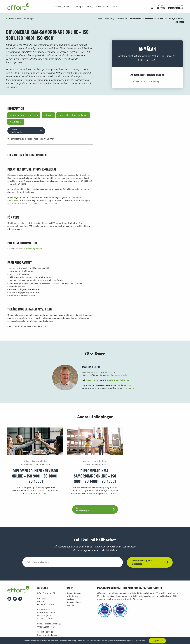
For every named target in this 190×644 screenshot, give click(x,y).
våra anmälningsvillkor (32, 249)
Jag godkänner (157, 641)
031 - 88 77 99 (158, 8)
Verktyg (90, 6)
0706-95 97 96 (48, 139)
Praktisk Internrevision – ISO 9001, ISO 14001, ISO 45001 (33, 203)
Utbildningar (77, 6)
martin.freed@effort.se (118, 380)
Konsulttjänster (62, 6)
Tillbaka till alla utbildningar (20, 19)
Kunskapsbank (103, 6)
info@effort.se (175, 8)
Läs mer (142, 641)
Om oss (115, 6)
